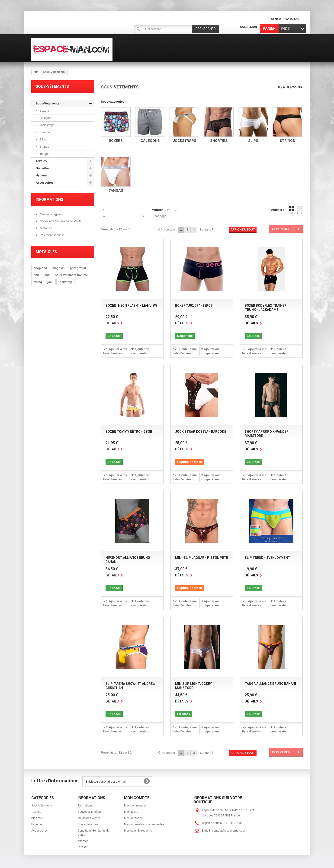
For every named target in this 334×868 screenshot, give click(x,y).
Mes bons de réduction (139, 831)
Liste (300, 210)
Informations (49, 200)
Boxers (44, 111)
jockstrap (65, 282)
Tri (103, 210)
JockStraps (47, 125)
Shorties (45, 132)
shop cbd (40, 268)
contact (276, 19)
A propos (45, 228)
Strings (44, 147)
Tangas (44, 154)
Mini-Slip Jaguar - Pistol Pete (202, 558)
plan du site (291, 19)
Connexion (249, 27)
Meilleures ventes (89, 818)
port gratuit (78, 268)
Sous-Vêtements (48, 103)
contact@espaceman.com (229, 831)
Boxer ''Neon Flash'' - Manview (131, 306)
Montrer (157, 210)
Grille (291, 210)
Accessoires (45, 183)
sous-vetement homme (71, 275)
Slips (42, 139)
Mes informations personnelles (144, 824)
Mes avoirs (131, 812)
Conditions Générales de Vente (60, 221)
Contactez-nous (88, 824)
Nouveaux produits (90, 812)
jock (50, 282)
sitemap (83, 841)
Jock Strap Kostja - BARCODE (201, 432)
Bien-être (42, 168)
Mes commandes (135, 806)
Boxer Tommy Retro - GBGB (129, 432)
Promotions (85, 806)
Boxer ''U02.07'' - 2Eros (194, 306)
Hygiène (42, 175)
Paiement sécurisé (52, 235)
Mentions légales (51, 214)
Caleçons (45, 118)
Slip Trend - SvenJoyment (267, 558)
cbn (36, 275)
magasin (59, 268)
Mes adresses (133, 818)
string (38, 282)
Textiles (41, 161)
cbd (47, 275)
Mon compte (137, 798)
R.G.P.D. (83, 847)
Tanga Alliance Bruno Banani (270, 684)
